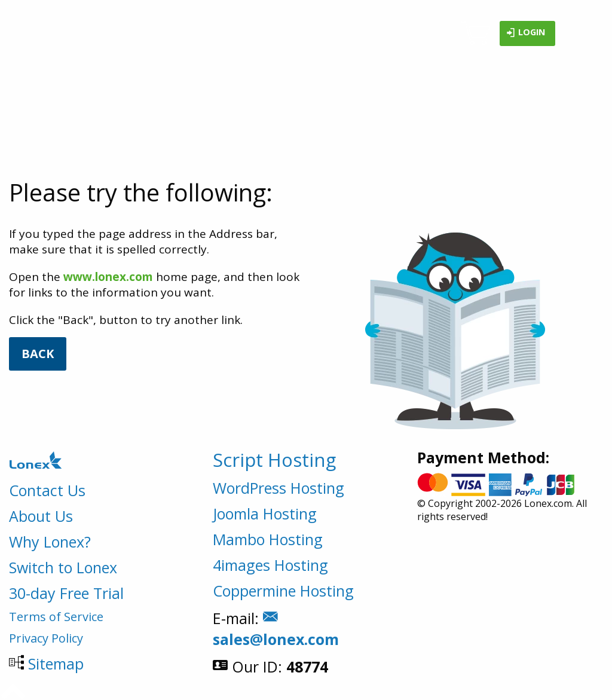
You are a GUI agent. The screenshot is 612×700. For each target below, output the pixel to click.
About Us (41, 516)
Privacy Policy (46, 638)
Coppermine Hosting (283, 591)
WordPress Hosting (279, 488)
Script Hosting (274, 460)
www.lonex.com (108, 277)
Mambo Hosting (268, 539)
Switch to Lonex (63, 567)
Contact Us (47, 490)
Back (38, 354)
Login (526, 33)
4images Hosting (270, 565)
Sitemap (56, 664)
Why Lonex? (50, 542)
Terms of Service (56, 617)
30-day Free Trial (66, 593)
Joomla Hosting (265, 513)
